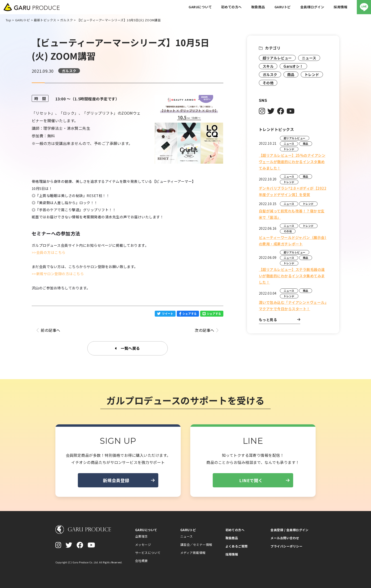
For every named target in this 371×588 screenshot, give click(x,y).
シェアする (188, 313)
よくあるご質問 (237, 546)
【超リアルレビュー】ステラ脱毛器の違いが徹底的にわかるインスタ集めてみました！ (292, 276)
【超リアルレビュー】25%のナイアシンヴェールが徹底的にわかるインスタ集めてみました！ (292, 162)
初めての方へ (235, 530)
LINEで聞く (264, 480)
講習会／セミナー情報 (196, 545)
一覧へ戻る (128, 348)
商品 (291, 74)
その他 (268, 83)
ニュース (309, 58)
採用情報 (232, 554)
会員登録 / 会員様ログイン (289, 530)
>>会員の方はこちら (49, 252)
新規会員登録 (129, 480)
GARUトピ (188, 530)
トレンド (312, 74)
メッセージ (143, 545)
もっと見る (280, 320)
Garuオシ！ (293, 66)
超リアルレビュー (277, 58)
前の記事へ (48, 330)
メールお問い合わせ (285, 538)
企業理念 (141, 536)
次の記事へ (207, 330)
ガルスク (69, 71)
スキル (268, 66)
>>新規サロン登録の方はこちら (58, 274)
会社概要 (141, 561)
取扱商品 (232, 538)
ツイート (165, 313)
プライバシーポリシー (286, 546)
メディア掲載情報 (193, 553)
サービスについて (148, 553)
